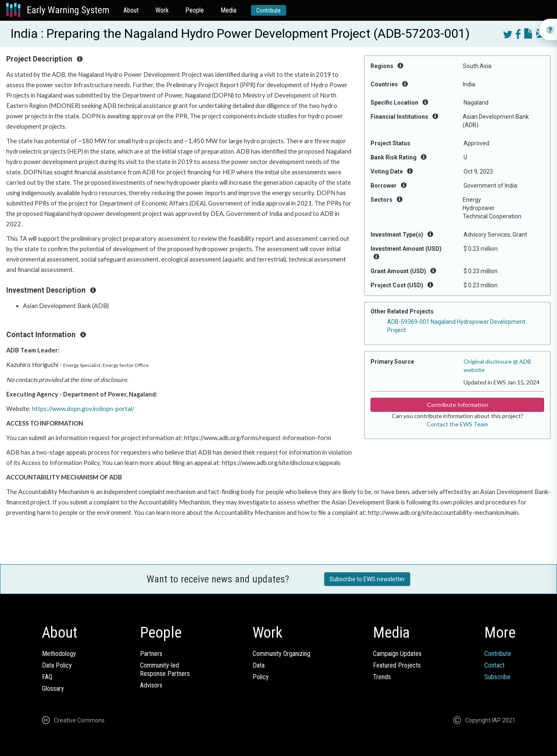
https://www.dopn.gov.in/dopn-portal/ (83, 409)
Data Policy (57, 665)
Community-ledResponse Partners (165, 669)
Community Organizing (281, 654)
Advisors (151, 685)
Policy (261, 677)
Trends (382, 677)
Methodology (59, 654)
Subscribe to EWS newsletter (367, 579)
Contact (494, 665)
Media (228, 10)
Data (259, 665)
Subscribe (497, 677)
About (131, 10)
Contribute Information (458, 405)
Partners (151, 654)
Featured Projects (397, 665)
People (195, 10)
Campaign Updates (397, 654)
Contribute (269, 10)
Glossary (53, 689)
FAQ (47, 677)
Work (162, 10)
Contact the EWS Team (457, 424)
